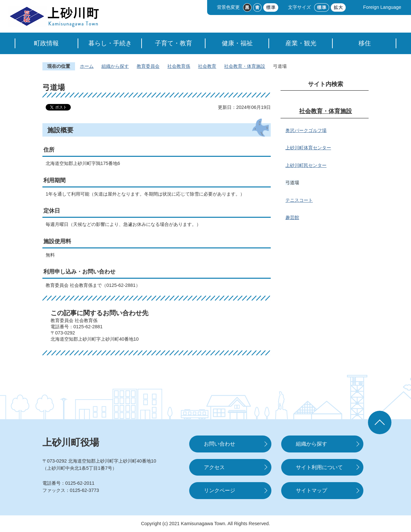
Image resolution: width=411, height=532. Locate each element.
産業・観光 (301, 43)
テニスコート (299, 200)
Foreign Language (382, 7)
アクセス (214, 467)
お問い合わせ (220, 444)
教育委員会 (148, 66)
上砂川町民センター (306, 165)
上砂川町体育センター (308, 148)
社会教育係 (179, 66)
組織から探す (115, 66)
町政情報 (46, 43)
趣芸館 (292, 217)
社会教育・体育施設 (245, 66)
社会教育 (207, 66)
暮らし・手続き (110, 43)
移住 (365, 43)
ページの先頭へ (380, 422)
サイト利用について (319, 467)
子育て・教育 (174, 43)
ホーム (87, 66)
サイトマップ (312, 490)
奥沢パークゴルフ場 (306, 130)
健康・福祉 (237, 43)
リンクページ (220, 490)
